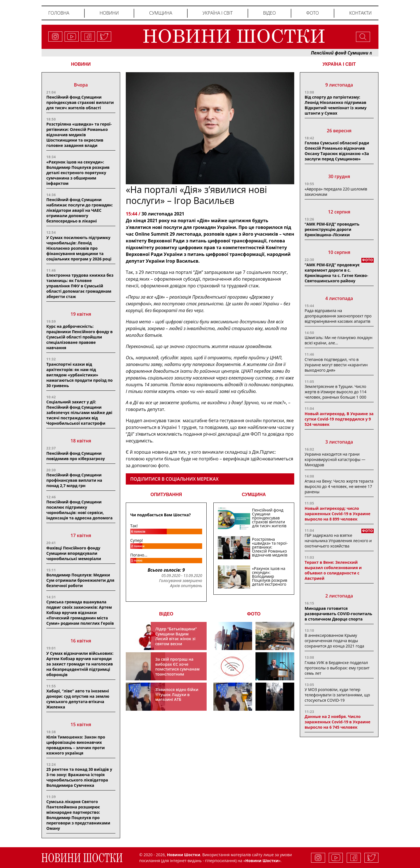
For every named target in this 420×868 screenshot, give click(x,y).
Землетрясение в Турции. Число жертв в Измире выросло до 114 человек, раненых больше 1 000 (335, 392)
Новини (109, 13)
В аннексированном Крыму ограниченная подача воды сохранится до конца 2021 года (334, 641)
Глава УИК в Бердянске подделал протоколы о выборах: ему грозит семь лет (337, 668)
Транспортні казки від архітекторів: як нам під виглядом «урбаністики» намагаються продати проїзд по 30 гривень (79, 375)
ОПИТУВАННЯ (166, 495)
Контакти (360, 13)
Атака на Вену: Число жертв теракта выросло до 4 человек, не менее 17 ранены (339, 486)
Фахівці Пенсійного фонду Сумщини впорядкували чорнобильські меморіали (74, 553)
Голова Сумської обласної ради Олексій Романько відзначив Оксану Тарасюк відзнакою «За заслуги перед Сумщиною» (337, 151)
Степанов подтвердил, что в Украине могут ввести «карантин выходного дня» (336, 365)
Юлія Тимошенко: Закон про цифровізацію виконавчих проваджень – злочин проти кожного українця (76, 745)
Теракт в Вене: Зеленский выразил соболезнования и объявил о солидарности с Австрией (333, 570)
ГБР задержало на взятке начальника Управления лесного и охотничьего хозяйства (338, 541)
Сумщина (161, 13)
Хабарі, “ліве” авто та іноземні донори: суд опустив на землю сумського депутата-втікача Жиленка (78, 699)
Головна (59, 13)
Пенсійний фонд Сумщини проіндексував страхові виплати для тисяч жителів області (80, 102)
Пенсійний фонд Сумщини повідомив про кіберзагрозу (76, 456)
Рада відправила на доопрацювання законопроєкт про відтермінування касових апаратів (338, 316)
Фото (313, 13)
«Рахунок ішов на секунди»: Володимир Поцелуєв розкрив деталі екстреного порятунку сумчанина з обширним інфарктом (78, 173)
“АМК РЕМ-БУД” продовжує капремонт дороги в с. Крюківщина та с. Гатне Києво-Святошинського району (336, 273)
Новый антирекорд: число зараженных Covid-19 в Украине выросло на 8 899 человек (337, 514)
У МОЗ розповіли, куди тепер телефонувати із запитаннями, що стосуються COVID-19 (337, 695)
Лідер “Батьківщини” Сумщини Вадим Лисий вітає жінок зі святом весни (176, 636)
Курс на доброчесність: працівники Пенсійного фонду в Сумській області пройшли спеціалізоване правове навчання (79, 337)
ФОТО (254, 614)
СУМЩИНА (254, 495)
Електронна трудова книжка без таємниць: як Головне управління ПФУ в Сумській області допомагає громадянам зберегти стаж (80, 286)
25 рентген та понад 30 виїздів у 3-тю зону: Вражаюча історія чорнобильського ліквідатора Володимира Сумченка (79, 777)
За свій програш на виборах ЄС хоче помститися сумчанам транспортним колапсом (177, 669)
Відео (270, 13)
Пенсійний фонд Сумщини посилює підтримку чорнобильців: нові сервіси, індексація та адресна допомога (79, 510)
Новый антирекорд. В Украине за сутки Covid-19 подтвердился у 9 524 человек (339, 419)
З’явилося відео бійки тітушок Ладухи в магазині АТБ (177, 694)
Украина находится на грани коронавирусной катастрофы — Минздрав (335, 459)
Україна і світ (217, 13)
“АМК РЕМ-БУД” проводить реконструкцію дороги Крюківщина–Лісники (332, 229)
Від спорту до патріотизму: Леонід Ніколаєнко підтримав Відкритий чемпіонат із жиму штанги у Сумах (335, 105)
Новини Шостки (262, 861)
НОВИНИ (81, 64)
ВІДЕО (166, 614)
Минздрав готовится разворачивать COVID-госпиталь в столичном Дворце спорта (338, 614)
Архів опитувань (186, 586)
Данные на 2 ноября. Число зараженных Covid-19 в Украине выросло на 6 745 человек (337, 722)
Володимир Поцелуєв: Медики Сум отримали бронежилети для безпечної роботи (80, 580)
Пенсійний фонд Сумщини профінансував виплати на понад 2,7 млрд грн (74, 480)
